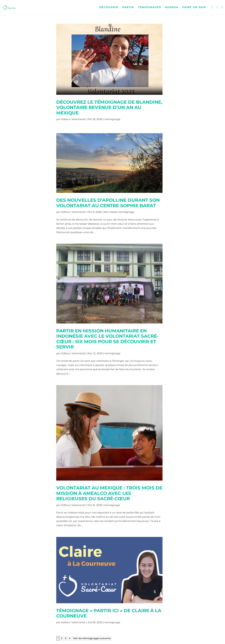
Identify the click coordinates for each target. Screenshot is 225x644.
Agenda (172, 7)
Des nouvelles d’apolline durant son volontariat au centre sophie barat (108, 203)
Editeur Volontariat (73, 119)
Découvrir (109, 7)
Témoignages (149, 7)
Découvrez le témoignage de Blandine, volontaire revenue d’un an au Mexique (109, 107)
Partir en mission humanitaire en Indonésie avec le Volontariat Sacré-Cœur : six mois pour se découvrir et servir (107, 339)
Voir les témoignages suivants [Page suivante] (92, 638)
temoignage (112, 119)
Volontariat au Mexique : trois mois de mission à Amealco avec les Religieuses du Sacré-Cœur (109, 493)
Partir (128, 7)
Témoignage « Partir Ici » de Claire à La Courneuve (109, 613)
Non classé (110, 212)
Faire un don (194, 7)
